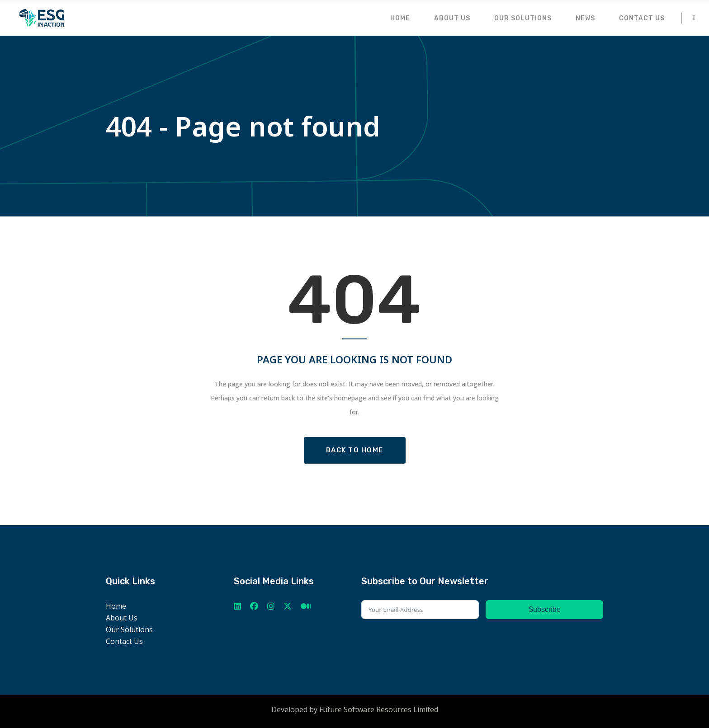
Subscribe (544, 609)
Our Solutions (129, 629)
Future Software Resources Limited (379, 709)
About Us (122, 618)
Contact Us (124, 641)
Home (116, 606)
